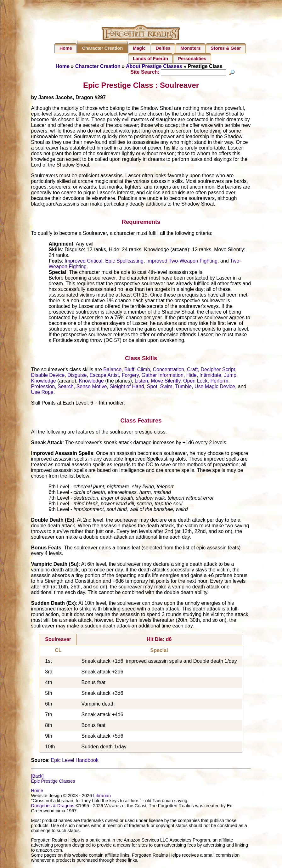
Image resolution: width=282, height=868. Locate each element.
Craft (192, 370)
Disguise (77, 376)
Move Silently (166, 381)
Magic (139, 48)
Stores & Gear (226, 48)
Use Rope (42, 393)
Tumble (183, 387)
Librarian (102, 797)
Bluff (129, 370)
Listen (141, 381)
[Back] (37, 777)
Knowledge (44, 381)
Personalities (192, 59)
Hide (192, 376)
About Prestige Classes (154, 66)
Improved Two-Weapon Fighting (182, 262)
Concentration (168, 370)
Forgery (130, 376)
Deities (163, 48)
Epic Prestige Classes (53, 782)
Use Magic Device (215, 387)
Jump (230, 376)
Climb (144, 370)
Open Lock (195, 381)
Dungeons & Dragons (53, 807)
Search (66, 387)
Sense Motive (92, 387)
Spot (152, 387)
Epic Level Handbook (75, 761)
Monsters (191, 48)
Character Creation (103, 48)
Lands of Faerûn (150, 59)
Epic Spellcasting (124, 262)
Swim (166, 387)
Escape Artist (104, 376)
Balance (112, 370)
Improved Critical (83, 262)
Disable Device (48, 376)
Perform (219, 381)
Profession (43, 387)
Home (66, 48)
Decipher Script (218, 370)
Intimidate (210, 376)
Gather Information (163, 376)
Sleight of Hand (127, 387)
